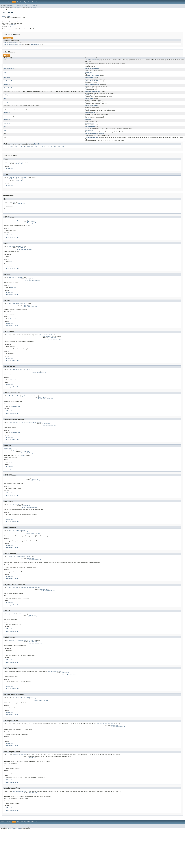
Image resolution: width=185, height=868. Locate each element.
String (97, 87)
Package (9, 2)
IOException (19, 170)
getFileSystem (89, 98)
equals (11, 152)
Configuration (13, 44)
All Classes (34, 5)
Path (5, 132)
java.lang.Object (6, 16)
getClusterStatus (90, 91)
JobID (91, 102)
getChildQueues (90, 87)
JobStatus (7, 80)
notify (36, 152)
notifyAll (43, 152)
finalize (17, 152)
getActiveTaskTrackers (92, 71)
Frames (19, 5)
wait (55, 152)
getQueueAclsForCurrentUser (94, 121)
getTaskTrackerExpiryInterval (94, 139)
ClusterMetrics (8, 91)
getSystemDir (89, 136)
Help (36, 2)
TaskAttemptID (107, 113)
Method (18, 7)
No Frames (25, 5)
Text (99, 95)
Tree (22, 2)
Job (5, 74)
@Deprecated (8, 469)
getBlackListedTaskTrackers (94, 84)
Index (32, 2)
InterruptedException (34, 232)
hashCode (30, 152)
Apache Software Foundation (14, 866)
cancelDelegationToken (92, 61)
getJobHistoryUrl (90, 106)
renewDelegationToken (92, 143)
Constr (14, 7)
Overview (3, 2)
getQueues (88, 124)
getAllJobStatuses (91, 80)
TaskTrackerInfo (9, 71)
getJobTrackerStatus (91, 110)
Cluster (14, 26)
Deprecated (27, 2)
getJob (87, 102)
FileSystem (7, 98)
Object (10, 27)
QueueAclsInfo (8, 121)
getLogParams (89, 113)
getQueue (88, 117)
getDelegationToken (91, 95)
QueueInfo (7, 87)
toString (50, 152)
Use (18, 2)
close (87, 67)
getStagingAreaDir (91, 132)
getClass (23, 152)
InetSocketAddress (15, 46)
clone (6, 152)
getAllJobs (88, 74)
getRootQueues (89, 128)
